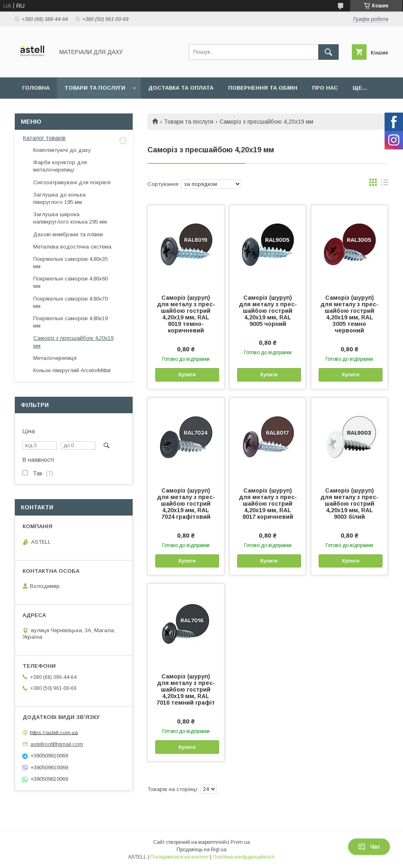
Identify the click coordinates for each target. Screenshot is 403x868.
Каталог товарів (44, 138)
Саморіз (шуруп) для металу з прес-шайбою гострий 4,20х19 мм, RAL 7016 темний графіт (186, 689)
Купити (187, 375)
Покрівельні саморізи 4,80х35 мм (70, 263)
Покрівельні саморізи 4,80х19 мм (70, 322)
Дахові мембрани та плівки (68, 234)
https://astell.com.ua (54, 732)
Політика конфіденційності (244, 857)
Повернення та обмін (263, 88)
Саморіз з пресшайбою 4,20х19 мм (73, 342)
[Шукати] (328, 52)
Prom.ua (240, 842)
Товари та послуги (95, 88)
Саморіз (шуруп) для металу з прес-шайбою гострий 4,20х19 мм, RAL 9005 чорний (268, 311)
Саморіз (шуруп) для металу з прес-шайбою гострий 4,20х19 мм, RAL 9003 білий (349, 504)
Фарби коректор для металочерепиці (60, 166)
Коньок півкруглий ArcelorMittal (72, 370)
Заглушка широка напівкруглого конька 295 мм (70, 218)
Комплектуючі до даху (62, 150)
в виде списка (385, 184)
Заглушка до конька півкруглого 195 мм (59, 198)
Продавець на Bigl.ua (201, 850)
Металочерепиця (55, 358)
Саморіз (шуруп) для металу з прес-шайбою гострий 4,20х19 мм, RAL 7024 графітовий (186, 504)
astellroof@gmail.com (57, 744)
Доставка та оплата (181, 88)
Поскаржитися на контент (180, 857)
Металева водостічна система (72, 247)
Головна (36, 88)
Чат (369, 847)
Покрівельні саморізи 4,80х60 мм (70, 282)
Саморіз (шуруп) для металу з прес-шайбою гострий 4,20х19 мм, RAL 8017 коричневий (268, 504)
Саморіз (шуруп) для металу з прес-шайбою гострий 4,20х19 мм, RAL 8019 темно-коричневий (186, 314)
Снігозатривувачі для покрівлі (72, 182)
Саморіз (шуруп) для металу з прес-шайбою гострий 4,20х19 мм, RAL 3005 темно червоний (349, 314)
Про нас (325, 88)
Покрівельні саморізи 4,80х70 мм (70, 302)
